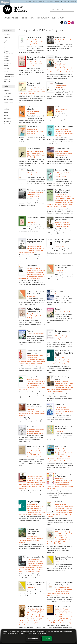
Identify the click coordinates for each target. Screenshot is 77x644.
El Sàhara (59, 502)
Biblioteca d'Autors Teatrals (8, 52)
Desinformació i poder (63, 170)
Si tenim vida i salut (62, 148)
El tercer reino (32, 474)
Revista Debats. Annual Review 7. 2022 (64, 428)
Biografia (6, 68)
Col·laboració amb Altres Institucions (9, 76)
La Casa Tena (60, 37)
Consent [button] (47, 639)
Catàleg (7, 18)
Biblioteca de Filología (7, 64)
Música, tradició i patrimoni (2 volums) (35, 406)
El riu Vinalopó (61, 291)
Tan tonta (59, 107)
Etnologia (6, 109)
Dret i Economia (8, 100)
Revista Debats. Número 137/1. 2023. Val (64, 267)
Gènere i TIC (60, 405)
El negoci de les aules (35, 377)
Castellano (5, 4)
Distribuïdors (49, 2)
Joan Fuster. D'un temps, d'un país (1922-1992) (64, 584)
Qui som (28, 2)
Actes (32, 18)
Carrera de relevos (34, 148)
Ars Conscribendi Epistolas (33, 84)
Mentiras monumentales (36, 190)
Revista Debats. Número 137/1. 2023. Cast (36, 292)
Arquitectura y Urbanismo (8, 42)
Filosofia (6, 115)
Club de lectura (58, 18)
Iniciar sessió (72, 2)
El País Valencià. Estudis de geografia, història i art (36, 242)
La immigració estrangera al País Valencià (64, 475)
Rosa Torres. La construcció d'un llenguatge (33, 531)
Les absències (32, 127)
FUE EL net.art (60, 446)
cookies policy (44, 633)
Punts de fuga (32, 426)
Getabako (31, 170)
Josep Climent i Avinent (36, 446)
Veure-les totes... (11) (7, 123)
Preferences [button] (33, 639)
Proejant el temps (34, 502)
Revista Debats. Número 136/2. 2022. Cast (36, 584)
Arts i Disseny (7, 93)
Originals (42, 2)
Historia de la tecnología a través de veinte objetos (64, 59)
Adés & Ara (7, 34)
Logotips (57, 2)
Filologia (6, 112)
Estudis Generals (8, 103)
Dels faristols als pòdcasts (33, 108)
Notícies (24, 18)
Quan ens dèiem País (63, 606)
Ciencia (6, 71)
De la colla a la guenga (35, 606)
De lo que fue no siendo (64, 127)
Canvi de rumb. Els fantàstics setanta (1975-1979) (64, 353)
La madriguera (32, 266)
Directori (35, 2)
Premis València (43, 18)
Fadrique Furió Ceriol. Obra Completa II (35, 310)
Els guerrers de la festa (35, 557)
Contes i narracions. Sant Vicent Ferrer (36, 58)
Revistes (15, 18)
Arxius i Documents (7, 47)
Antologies (7, 38)
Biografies (6, 96)
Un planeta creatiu (62, 529)
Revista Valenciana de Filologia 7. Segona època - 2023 (63, 242)
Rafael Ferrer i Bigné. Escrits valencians (63, 191)
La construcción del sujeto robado (34, 352)
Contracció (59, 83)
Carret (64, 2)
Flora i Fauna (7, 118)
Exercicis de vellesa (34, 37)
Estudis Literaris (8, 106)
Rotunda (58, 309)
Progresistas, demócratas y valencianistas (64, 219)
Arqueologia (7, 90)
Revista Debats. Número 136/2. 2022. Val (64, 558)
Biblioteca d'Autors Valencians (7, 58)
